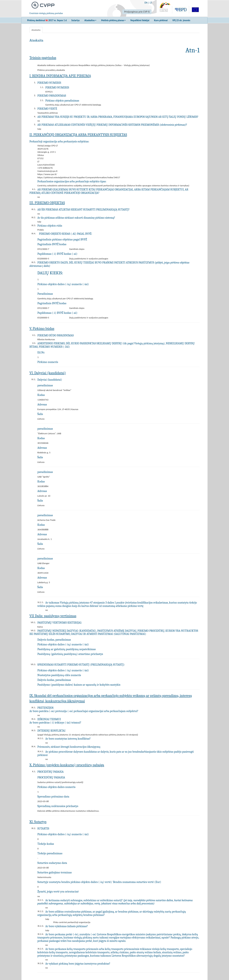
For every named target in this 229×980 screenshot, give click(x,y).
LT (151, 3)
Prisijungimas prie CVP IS (137, 12)
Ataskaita (36, 30)
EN (146, 3)
